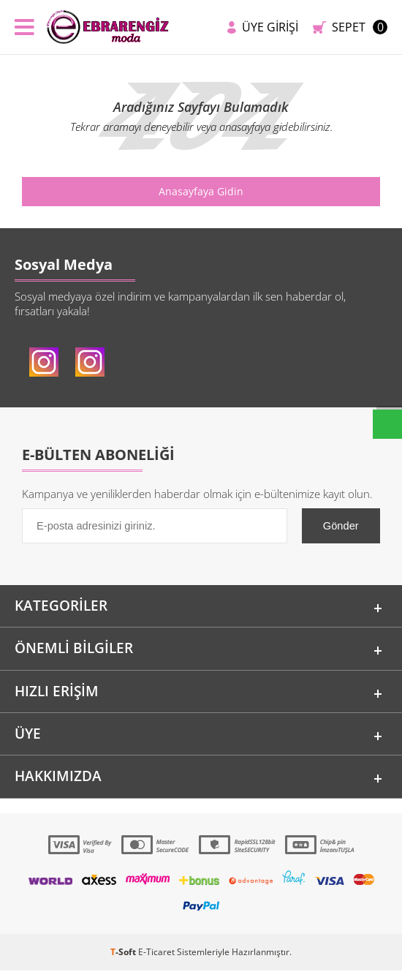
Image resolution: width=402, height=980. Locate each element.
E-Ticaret (156, 961)
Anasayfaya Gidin (201, 191)
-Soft (124, 961)
